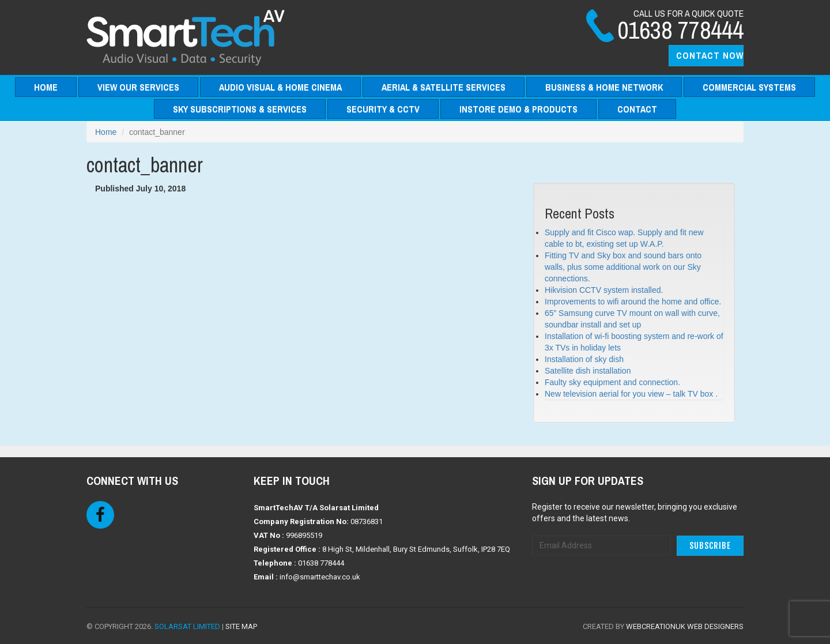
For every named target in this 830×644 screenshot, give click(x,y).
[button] (706, 56)
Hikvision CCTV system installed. (604, 290)
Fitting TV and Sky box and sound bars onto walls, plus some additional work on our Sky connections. (623, 267)
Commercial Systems (749, 87)
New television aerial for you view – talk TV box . (631, 394)
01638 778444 (321, 563)
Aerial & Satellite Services (444, 87)
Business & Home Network (604, 87)
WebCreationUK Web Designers (685, 626)
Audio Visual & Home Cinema (280, 87)
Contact (637, 109)
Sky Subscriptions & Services (240, 109)
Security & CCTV (383, 109)
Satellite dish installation (588, 371)
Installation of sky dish (584, 359)
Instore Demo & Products (518, 109)
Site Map (241, 626)
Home (46, 87)
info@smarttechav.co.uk (320, 577)
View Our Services (138, 87)
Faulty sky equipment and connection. (612, 382)
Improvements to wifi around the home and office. (633, 302)
